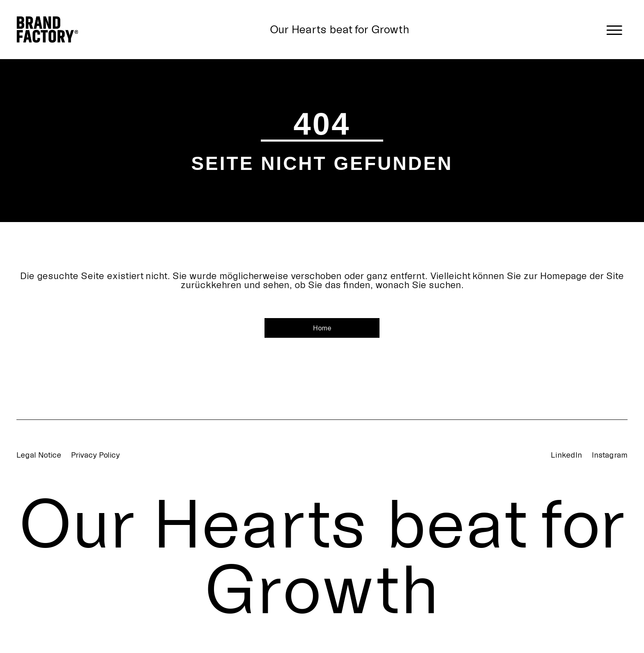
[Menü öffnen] (614, 30)
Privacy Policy (95, 455)
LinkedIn (566, 455)
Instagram (610, 455)
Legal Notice (39, 455)
